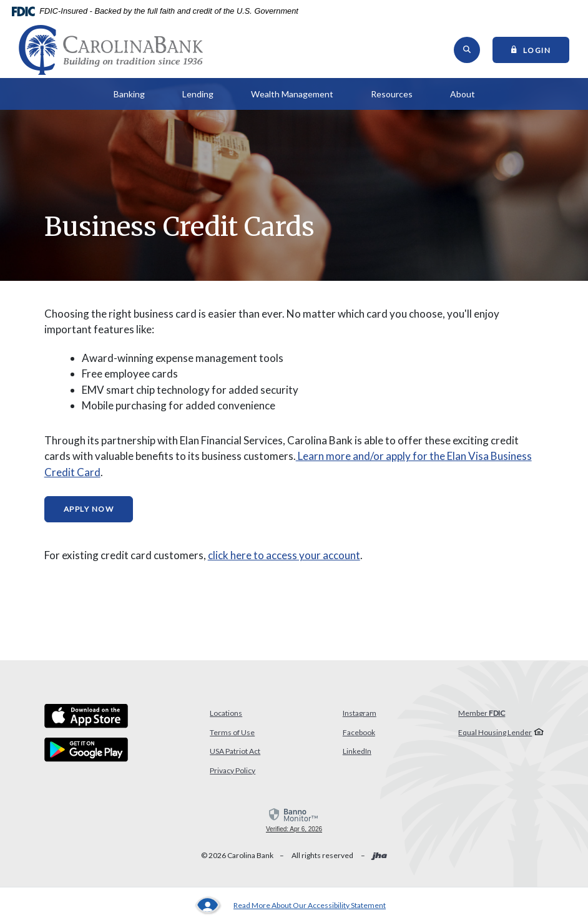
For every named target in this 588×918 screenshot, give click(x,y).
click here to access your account (284, 555)
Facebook (359, 732)
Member (482, 713)
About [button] (463, 94)
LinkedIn (357, 751)
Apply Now (89, 509)
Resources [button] (392, 94)
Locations (226, 713)
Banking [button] (129, 94)
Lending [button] (198, 94)
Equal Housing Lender (495, 732)
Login (541, 49)
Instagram (360, 713)
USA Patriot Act (235, 751)
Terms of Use (232, 732)
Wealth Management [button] (292, 94)
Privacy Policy (233, 770)
